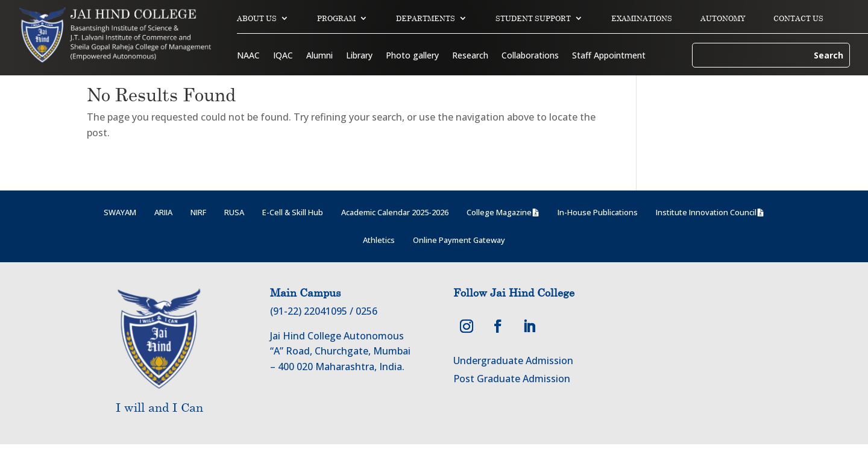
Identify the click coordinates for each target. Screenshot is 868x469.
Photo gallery (412, 56)
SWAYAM (120, 237)
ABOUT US (257, 18)
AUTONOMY (723, 18)
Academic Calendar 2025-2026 (395, 237)
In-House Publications (598, 237)
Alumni (319, 56)
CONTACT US (798, 18)
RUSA (234, 237)
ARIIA (163, 237)
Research (470, 56)
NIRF (198, 237)
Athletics (379, 265)
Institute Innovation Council (706, 237)
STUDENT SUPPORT (533, 18)
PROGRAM (336, 18)
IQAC (283, 56)
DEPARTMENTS (426, 18)
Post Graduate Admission (512, 403)
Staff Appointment (609, 56)
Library (359, 56)
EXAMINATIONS (642, 18)
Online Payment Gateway (459, 265)
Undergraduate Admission (513, 385)
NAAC (248, 56)
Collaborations (530, 56)
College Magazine (499, 237)
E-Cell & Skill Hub (293, 237)
